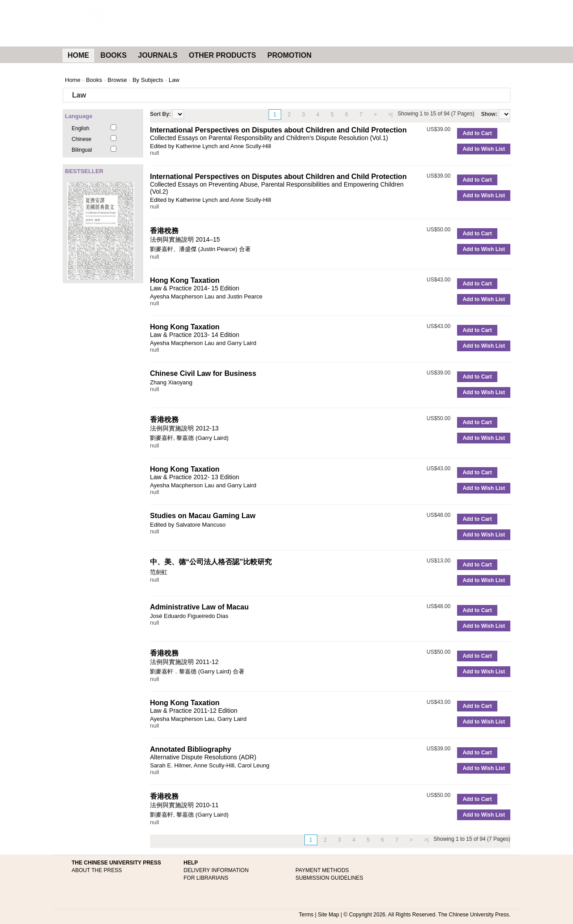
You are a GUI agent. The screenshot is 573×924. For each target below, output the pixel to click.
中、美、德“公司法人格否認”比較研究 (211, 562)
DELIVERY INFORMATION (216, 870)
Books (94, 80)
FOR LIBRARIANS (206, 878)
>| (390, 115)
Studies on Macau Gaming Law (203, 516)
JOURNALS (158, 55)
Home (73, 80)
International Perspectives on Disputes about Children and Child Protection (278, 130)
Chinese (81, 139)
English (80, 128)
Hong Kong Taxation (185, 280)
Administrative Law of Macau (199, 607)
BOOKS (113, 55)
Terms (306, 915)
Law (174, 80)
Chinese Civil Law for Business (203, 373)
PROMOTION (289, 55)
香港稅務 (164, 231)
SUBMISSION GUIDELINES (329, 878)
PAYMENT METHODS (322, 870)
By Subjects (148, 80)
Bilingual (82, 150)
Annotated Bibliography (190, 749)
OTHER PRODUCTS (222, 55)
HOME (78, 55)
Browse (117, 80)
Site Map (328, 915)
